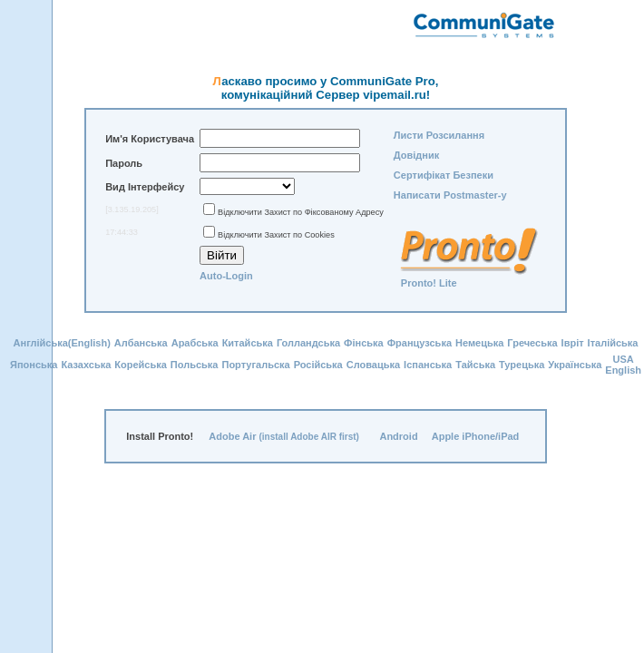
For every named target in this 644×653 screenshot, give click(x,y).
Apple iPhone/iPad (476, 436)
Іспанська (428, 365)
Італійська (613, 343)
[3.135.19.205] (132, 210)
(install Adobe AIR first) (309, 437)
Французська (420, 343)
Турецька (522, 365)
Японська (34, 365)
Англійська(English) (62, 343)
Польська (195, 365)
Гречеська (532, 343)
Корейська (141, 365)
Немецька (479, 343)
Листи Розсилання (439, 135)
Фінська (364, 343)
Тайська (475, 365)
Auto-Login (226, 276)
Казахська (86, 365)
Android (398, 436)
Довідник (416, 155)
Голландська (308, 343)
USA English (623, 365)
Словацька (373, 365)
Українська (575, 365)
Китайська (248, 343)
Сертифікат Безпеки (444, 175)
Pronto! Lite (429, 283)
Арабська (195, 343)
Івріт (573, 343)
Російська (318, 365)
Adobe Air (232, 436)
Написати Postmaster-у (450, 195)
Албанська (141, 343)
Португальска (255, 365)
